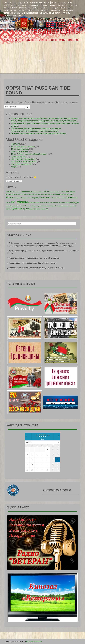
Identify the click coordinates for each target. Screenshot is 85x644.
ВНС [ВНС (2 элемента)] (46, 192)
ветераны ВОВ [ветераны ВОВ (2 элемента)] (34, 203)
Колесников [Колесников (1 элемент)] (52, 195)
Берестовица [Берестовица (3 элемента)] (26, 192)
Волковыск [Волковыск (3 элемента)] (70, 192)
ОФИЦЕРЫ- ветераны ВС (38, 5)
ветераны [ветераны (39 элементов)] (19, 202)
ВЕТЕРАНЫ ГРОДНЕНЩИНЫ (55, 28)
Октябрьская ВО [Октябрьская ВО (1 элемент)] (26, 198)
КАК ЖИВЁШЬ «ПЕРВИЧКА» (51, 10)
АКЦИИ (14, 167)
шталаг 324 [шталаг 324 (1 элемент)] (44, 209)
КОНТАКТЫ (17, 16)
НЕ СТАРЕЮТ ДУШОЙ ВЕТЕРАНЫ (27, 10)
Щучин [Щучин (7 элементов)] (70, 197)
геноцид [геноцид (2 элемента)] (69, 203)
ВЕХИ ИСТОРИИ (19, 3)
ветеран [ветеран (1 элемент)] (8, 203)
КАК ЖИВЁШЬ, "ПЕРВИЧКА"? (23, 159)
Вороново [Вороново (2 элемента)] (10, 194)
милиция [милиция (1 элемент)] (34, 206)
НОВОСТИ (15, 144)
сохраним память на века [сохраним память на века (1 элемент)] (65, 206)
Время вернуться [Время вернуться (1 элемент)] (19, 195)
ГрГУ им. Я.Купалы (34, 641)
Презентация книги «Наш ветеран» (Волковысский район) (35, 131)
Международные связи (50, 13)
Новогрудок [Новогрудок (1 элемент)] (17, 198)
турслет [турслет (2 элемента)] (26, 209)
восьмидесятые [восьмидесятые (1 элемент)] (60, 203)
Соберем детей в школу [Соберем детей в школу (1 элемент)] (58, 198)
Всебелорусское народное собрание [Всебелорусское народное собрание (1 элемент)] (37, 195)
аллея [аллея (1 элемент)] (76, 198)
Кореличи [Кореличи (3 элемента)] (60, 194)
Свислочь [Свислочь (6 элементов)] (45, 197)
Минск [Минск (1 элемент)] (71, 195)
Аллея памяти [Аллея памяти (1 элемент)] (16, 192)
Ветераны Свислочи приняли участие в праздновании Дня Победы (39, 133)
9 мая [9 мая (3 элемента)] (8, 192)
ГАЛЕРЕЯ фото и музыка (59, 5)
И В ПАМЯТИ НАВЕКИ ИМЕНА (38, 3)
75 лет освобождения (20, 149)
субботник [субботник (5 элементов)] (17, 209)
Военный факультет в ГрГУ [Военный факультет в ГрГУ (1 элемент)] (57, 192)
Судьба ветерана (19, 5)
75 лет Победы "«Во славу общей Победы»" (29, 154)
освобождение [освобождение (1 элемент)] (45, 206)
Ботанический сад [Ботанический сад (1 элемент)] (38, 192)
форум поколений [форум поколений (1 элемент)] (35, 209)
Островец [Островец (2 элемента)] (35, 198)
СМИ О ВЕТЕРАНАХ (40, 8)
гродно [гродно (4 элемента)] (76, 202)
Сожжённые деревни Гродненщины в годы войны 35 (39, 12)
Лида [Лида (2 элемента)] (67, 194)
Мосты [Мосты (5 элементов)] (9, 198)
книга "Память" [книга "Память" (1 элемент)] (26, 206)
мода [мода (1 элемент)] (38, 206)
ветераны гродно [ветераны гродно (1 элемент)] (45, 203)
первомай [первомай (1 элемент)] (53, 206)
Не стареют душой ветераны (23, 147)
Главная (8, 3)
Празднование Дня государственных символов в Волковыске (36, 128)
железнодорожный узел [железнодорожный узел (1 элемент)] (13, 206)
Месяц (29, 442)
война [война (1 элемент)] (53, 203)
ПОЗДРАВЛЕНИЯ (25, 8)
